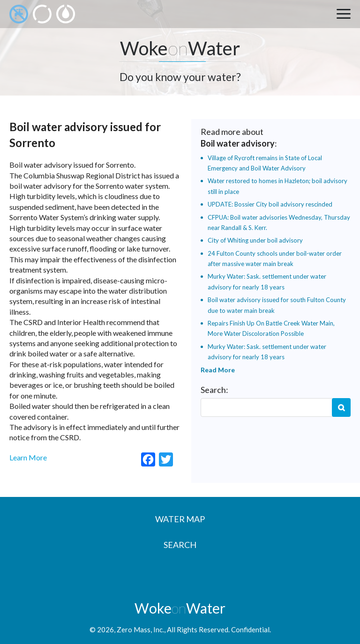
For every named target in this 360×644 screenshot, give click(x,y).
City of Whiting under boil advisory (255, 240)
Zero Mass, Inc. (140, 629)
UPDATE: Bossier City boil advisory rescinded (270, 204)
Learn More (28, 457)
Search (341, 407)
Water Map (180, 519)
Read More (218, 370)
